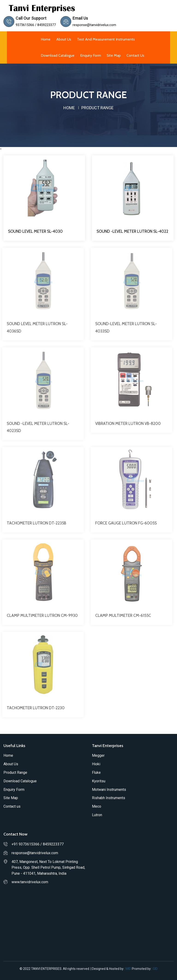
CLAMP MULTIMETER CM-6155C (121, 615)
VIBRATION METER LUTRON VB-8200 (126, 424)
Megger (98, 755)
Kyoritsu (99, 781)
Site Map (114, 55)
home (69, 108)
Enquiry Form (91, 55)
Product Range (15, 773)
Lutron (97, 815)
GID (155, 969)
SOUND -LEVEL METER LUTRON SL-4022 (132, 231)
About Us (64, 39)
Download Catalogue (58, 55)
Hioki (96, 764)
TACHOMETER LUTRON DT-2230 (33, 708)
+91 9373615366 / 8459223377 (38, 844)
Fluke (96, 773)
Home (46, 39)
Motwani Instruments (109, 790)
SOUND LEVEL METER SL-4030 (35, 231)
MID (129, 969)
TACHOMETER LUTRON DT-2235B (34, 523)
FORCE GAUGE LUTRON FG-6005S (124, 523)
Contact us (135, 55)
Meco (97, 806)
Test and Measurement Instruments (106, 39)
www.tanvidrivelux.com (30, 882)
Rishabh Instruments (109, 798)
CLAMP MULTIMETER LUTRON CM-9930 (40, 615)
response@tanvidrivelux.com (94, 25)
